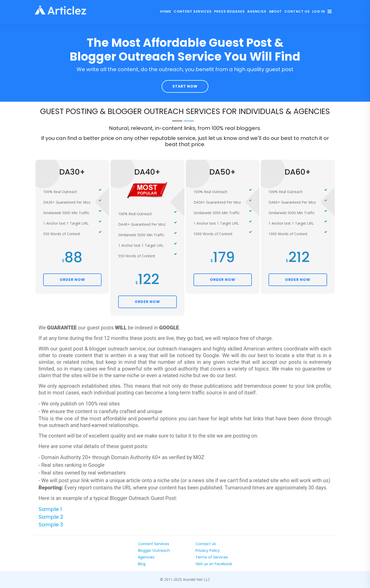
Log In (319, 11)
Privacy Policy (208, 551)
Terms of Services (212, 557)
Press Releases (229, 11)
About (275, 11)
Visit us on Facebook (214, 564)
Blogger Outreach (154, 551)
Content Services (193, 11)
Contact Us (297, 11)
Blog (142, 564)
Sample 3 (51, 525)
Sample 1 (50, 509)
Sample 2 (51, 517)
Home (166, 11)
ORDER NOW (72, 280)
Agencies (257, 11)
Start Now (185, 86)
